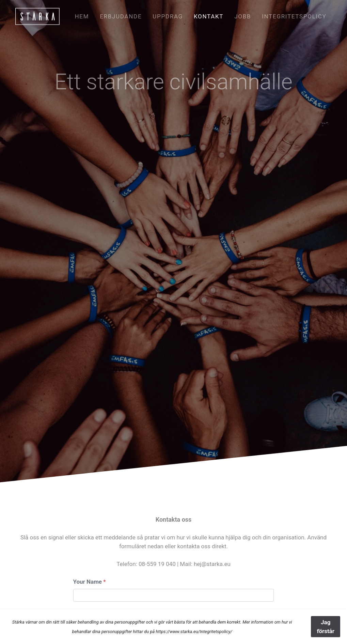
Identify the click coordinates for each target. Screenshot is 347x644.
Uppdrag (168, 16)
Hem (82, 16)
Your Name (88, 582)
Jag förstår (326, 627)
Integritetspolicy (294, 16)
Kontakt (209, 16)
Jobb (243, 16)
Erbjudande (121, 16)
